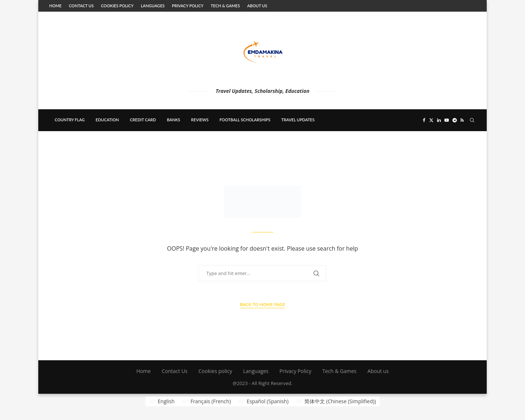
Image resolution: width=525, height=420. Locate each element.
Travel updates (298, 120)
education (107, 120)
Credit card (143, 120)
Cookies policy (117, 6)
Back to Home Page (262, 304)
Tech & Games (225, 6)
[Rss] (462, 120)
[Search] (472, 120)
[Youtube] (447, 120)
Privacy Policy (187, 6)
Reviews (200, 120)
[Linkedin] (439, 120)
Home (55, 6)
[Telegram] (455, 120)
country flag (70, 120)
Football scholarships (245, 120)
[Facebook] (424, 120)
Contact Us (81, 6)
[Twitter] (431, 120)
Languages (153, 6)
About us (257, 6)
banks (174, 120)
